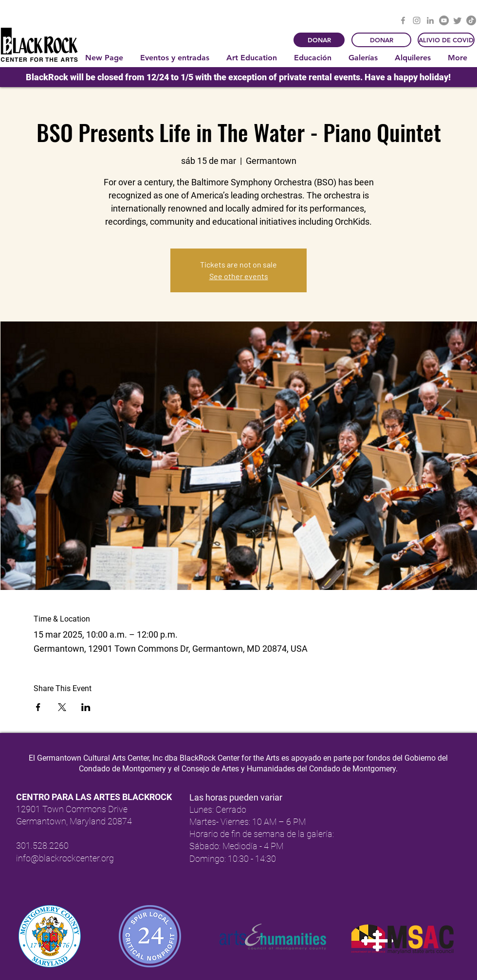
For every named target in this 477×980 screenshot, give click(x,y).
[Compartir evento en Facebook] (38, 707)
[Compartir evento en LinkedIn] (86, 707)
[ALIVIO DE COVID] (446, 40)
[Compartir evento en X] (62, 707)
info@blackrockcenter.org (65, 858)
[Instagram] (417, 20)
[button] (176, 58)
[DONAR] (319, 40)
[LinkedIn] (430, 20)
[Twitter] (458, 20)
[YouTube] (444, 20)
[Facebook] (403, 20)
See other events (239, 276)
